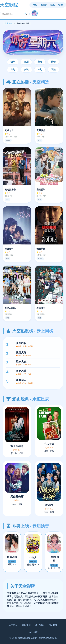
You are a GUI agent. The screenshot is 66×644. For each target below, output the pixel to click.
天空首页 (8, 23)
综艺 (53, 5)
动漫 (60, 5)
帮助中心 (26, 625)
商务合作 (53, 625)
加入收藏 (33, 632)
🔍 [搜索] (26, 14)
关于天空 (13, 625)
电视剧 (44, 5)
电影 (35, 5)
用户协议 (40, 625)
